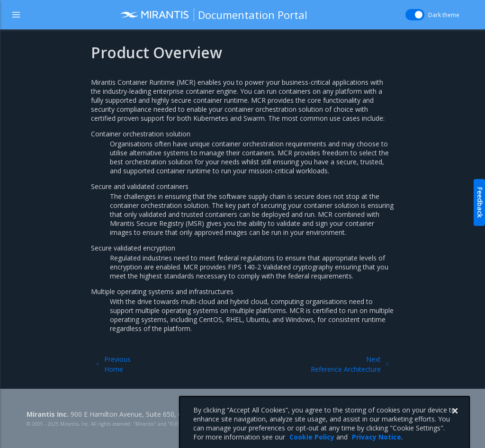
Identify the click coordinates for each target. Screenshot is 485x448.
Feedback (480, 202)
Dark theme (444, 15)
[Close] (455, 420)
